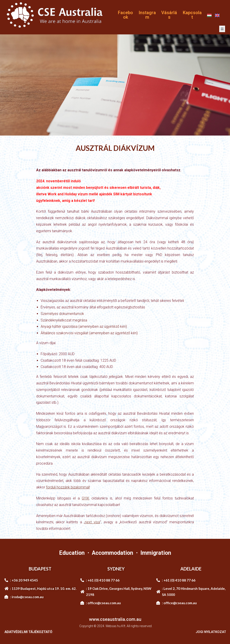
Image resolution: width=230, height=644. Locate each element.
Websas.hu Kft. (116, 626)
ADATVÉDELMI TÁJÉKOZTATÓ (28, 632)
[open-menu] (222, 29)
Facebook (125, 15)
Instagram (147, 15)
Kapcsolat (192, 15)
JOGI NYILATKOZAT (210, 632)
